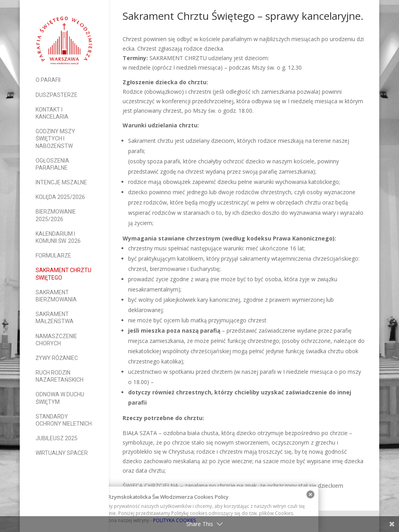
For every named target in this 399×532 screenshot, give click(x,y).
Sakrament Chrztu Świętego (63, 274)
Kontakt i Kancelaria (52, 113)
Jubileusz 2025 (57, 438)
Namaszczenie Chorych (56, 340)
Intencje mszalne (61, 182)
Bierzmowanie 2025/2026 (56, 215)
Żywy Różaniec (57, 358)
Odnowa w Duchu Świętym (60, 398)
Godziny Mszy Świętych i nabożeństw (55, 138)
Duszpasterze (57, 95)
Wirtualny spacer (62, 453)
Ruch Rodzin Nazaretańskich (60, 376)
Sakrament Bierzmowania (56, 296)
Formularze (53, 256)
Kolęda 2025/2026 (60, 197)
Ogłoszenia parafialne (52, 164)
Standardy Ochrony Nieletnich (64, 420)
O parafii (48, 80)
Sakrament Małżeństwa (55, 318)
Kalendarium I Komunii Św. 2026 (58, 237)
